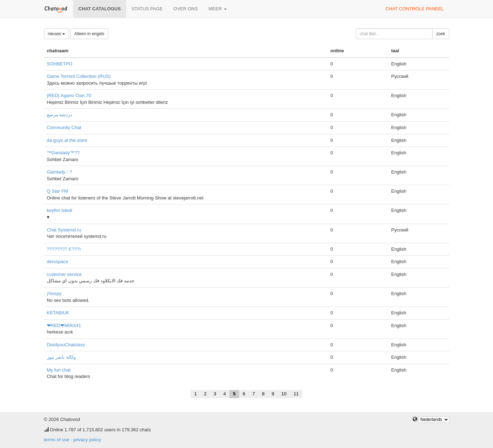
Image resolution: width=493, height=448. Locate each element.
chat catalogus (100, 9)
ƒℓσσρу (54, 294)
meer (217, 9)
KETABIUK (58, 313)
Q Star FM (58, 191)
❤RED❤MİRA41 (64, 326)
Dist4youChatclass (66, 345)
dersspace (58, 262)
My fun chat (59, 370)
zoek (441, 34)
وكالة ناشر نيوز (61, 357)
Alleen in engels (89, 34)
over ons (186, 9)
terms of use (57, 440)
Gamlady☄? (60, 172)
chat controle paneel (415, 9)
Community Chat (64, 127)
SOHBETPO (60, 64)
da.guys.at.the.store (67, 140)
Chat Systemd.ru (64, 230)
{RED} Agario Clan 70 (69, 95)
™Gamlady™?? (63, 153)
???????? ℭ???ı (64, 249)
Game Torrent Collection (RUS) (79, 76)
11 (296, 394)
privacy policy (87, 440)
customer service (64, 274)
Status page (147, 9)
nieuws (57, 34)
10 (284, 394)
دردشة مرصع (60, 115)
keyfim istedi (60, 210)
